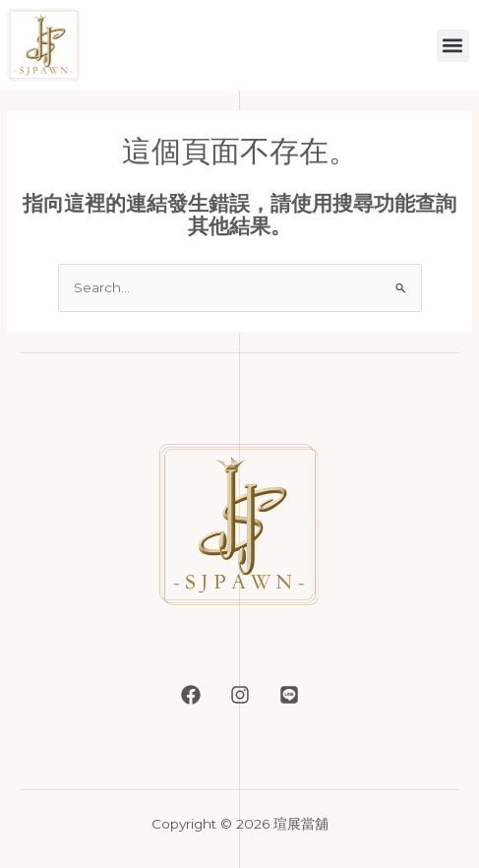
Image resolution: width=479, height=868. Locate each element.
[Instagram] (240, 695)
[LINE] (289, 695)
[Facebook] (191, 695)
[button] (453, 46)
